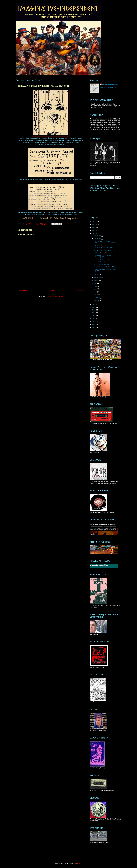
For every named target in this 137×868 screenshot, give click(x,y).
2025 (94, 225)
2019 (94, 310)
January (97, 301)
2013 (94, 327)
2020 (94, 307)
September (98, 277)
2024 (94, 227)
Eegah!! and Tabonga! (110, 84)
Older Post (80, 290)
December (97, 236)
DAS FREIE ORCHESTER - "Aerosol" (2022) (103, 261)
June (96, 286)
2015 (94, 322)
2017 (94, 316)
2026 (94, 222)
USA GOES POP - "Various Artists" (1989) (102, 256)
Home (51, 290)
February (97, 298)
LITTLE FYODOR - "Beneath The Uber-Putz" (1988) (104, 251)
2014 (94, 324)
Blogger (80, 863)
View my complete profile (108, 87)
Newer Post (22, 290)
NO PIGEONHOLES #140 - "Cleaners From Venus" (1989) (104, 242)
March (96, 295)
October (97, 275)
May (95, 289)
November (97, 239)
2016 (94, 319)
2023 (94, 230)
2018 (94, 313)
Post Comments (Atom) (55, 296)
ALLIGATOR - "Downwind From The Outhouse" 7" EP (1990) (104, 247)
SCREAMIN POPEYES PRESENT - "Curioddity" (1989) (105, 265)
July (95, 283)
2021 (94, 304)
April (96, 292)
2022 (94, 233)
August (96, 280)
